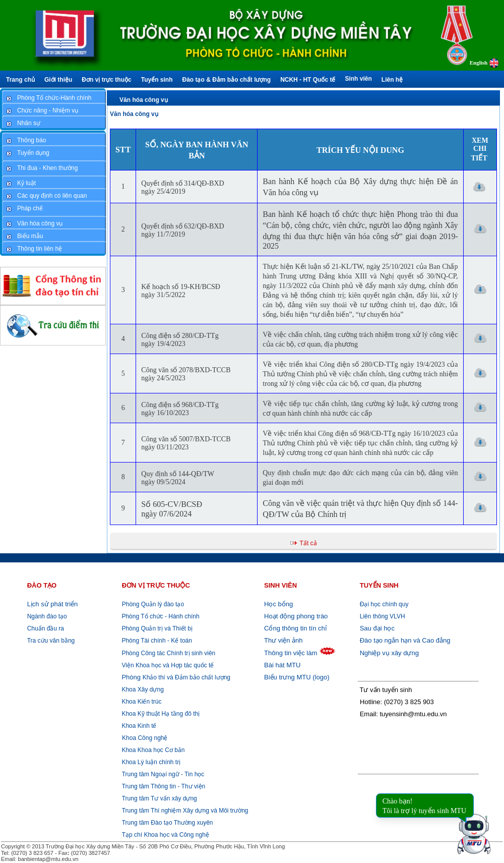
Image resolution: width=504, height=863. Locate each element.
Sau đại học (377, 628)
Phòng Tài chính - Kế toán (156, 641)
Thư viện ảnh (283, 640)
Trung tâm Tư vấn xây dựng (160, 798)
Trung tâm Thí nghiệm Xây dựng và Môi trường (185, 811)
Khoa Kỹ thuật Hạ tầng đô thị (160, 714)
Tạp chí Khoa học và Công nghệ (166, 835)
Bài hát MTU (282, 665)
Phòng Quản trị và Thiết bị (156, 628)
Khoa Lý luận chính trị (150, 762)
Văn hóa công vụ (144, 100)
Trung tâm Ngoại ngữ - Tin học (163, 774)
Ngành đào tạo (47, 616)
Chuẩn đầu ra (46, 628)
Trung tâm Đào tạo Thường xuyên (168, 823)
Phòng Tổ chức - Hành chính (160, 616)
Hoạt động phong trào (296, 616)
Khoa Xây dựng (142, 689)
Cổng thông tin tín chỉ (295, 628)
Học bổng (278, 604)
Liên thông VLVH (383, 616)
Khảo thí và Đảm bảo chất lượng (175, 677)
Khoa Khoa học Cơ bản (152, 750)
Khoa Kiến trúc (141, 702)
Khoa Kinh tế (138, 726)
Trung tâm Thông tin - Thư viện (164, 786)
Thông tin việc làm (291, 653)
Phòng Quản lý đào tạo (153, 604)
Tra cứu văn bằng (51, 641)
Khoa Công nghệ (145, 738)
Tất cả (308, 543)
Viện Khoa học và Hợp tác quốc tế (167, 665)
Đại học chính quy (384, 604)
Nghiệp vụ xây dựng (389, 653)
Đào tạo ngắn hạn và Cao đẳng (405, 640)
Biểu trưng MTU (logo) (297, 677)
